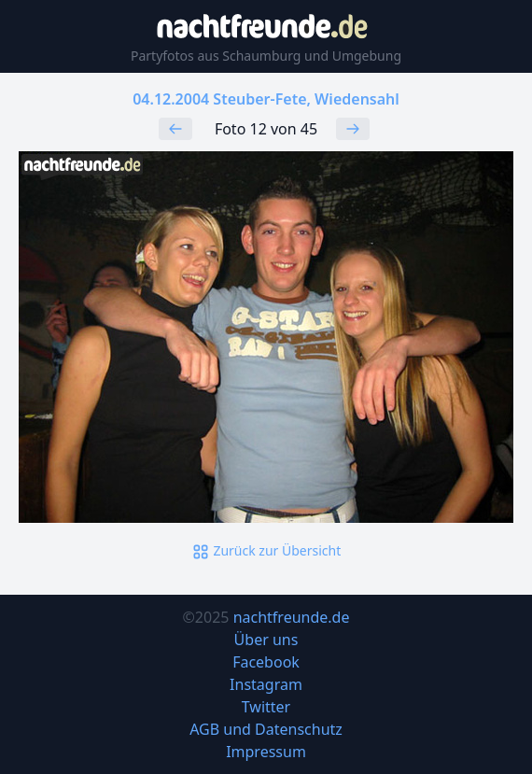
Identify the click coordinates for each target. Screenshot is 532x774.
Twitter (266, 707)
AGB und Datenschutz (266, 729)
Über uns (266, 640)
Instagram (266, 684)
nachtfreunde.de (292, 617)
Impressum (266, 752)
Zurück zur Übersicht (266, 550)
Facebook (266, 662)
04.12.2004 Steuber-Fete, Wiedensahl (266, 99)
